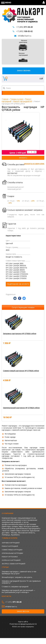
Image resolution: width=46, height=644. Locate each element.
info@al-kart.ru (25, 36)
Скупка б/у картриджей (11, 560)
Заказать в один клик (34, 164)
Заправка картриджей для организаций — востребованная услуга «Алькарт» (18, 591)
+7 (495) (24, 27)
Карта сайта (23, 622)
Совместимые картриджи (12, 550)
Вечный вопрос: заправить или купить (17, 577)
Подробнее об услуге (18, 284)
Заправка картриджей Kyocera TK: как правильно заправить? (21, 582)
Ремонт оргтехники (10, 557)
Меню (6, 3)
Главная (5, 99)
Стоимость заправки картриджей (15, 587)
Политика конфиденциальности (23, 624)
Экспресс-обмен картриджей (13, 564)
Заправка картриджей (11, 543)
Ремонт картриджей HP (23, 101)
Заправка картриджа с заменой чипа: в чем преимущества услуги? (19, 573)
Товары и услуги (17, 99)
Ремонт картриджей (10, 546)
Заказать (23, 158)
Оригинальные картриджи (12, 553)
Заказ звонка (24, 70)
